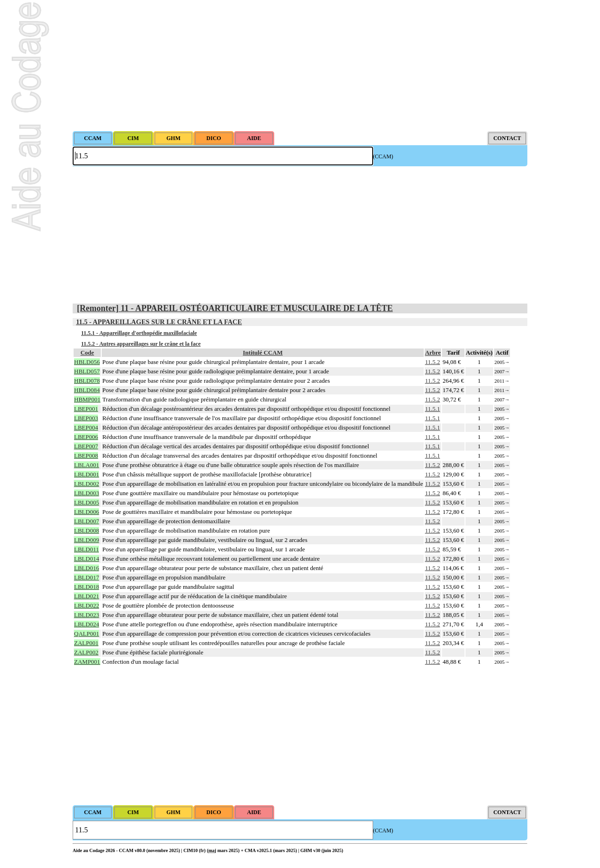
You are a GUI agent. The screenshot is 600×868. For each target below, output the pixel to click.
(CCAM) (383, 156)
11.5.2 (433, 362)
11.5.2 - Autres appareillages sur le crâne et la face (141, 344)
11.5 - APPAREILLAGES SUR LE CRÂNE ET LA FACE (159, 322)
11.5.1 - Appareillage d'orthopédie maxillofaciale (139, 333)
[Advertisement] (300, 66)
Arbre (433, 352)
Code (87, 352)
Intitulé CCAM (263, 352)
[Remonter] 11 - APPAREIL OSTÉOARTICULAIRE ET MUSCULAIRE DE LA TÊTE (235, 308)
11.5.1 (433, 409)
